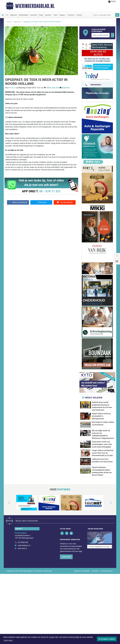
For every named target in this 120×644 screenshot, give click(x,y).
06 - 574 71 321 (50, 191)
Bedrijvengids (24, 15)
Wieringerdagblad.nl (35, 6)
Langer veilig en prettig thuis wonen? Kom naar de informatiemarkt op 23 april (103, 453)
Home (9, 22)
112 (7, 15)
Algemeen (14, 15)
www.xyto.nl (22, 545)
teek (53, 88)
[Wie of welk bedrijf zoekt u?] (101, 35)
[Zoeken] (117, 15)
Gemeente (34, 15)
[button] (7, 503)
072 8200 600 (23, 539)
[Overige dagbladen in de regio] (100, 534)
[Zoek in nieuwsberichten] (104, 15)
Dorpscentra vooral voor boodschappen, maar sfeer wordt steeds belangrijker (102, 444)
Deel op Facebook (18, 202)
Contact (79, 15)
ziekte (49, 88)
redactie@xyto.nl (24, 542)
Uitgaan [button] (62, 15)
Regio (41, 15)
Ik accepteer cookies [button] (107, 639)
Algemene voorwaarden (82, 568)
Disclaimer (95, 568)
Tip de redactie (65, 202)
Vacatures (71, 15)
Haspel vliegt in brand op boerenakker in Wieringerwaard (101, 416)
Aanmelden (66, 554)
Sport (56, 15)
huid (58, 88)
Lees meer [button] (8, 640)
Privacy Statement (107, 568)
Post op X (41, 202)
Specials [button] (48, 15)
